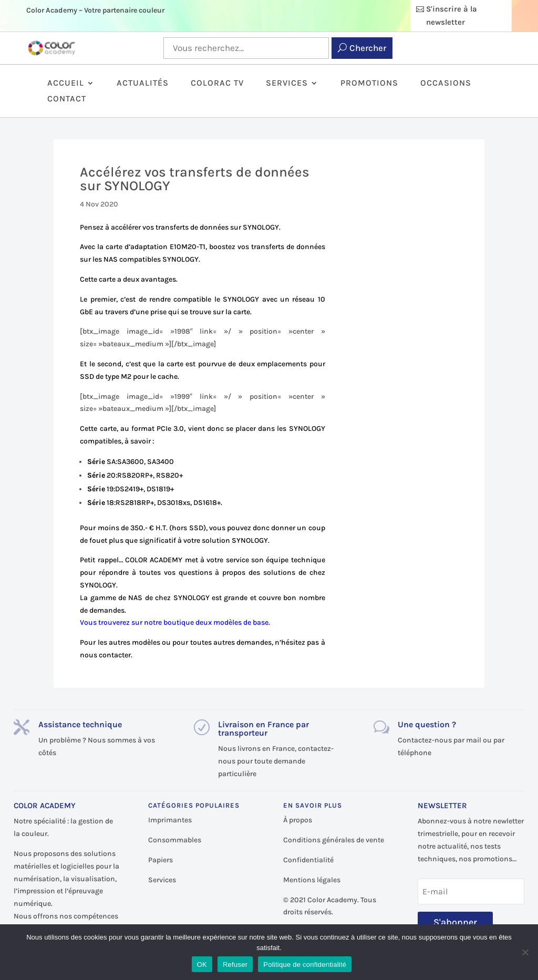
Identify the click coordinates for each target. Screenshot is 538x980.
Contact (67, 99)
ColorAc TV (217, 84)
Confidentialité (308, 860)
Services (287, 84)
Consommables (175, 840)
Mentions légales (312, 880)
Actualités (143, 84)
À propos (298, 820)
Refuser (235, 964)
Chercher (368, 48)
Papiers (161, 860)
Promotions (369, 84)
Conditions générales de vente (334, 840)
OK (202, 964)
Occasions (446, 84)
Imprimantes (170, 820)
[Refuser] (525, 952)
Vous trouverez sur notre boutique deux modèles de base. (175, 622)
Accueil (66, 84)
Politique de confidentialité (305, 964)
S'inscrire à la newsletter (452, 16)
